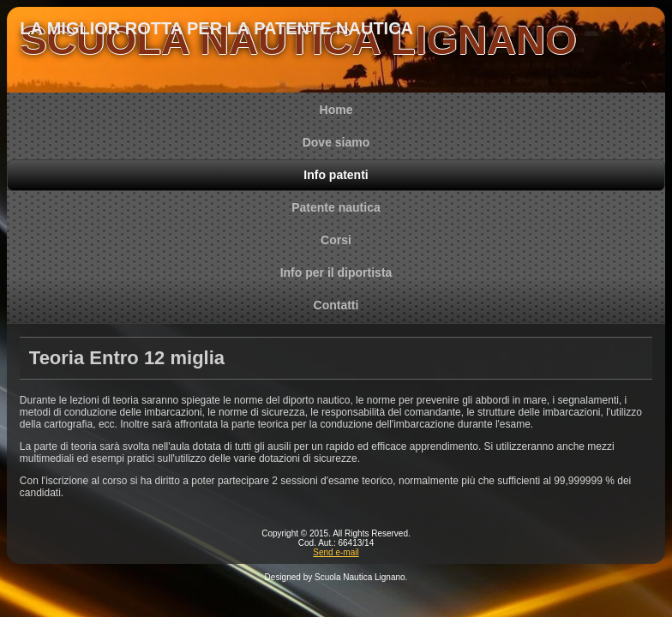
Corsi (336, 240)
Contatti (336, 305)
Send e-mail (336, 552)
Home (336, 110)
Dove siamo (336, 142)
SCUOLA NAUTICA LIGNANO (298, 40)
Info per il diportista (336, 273)
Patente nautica (336, 207)
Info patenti (336, 175)
